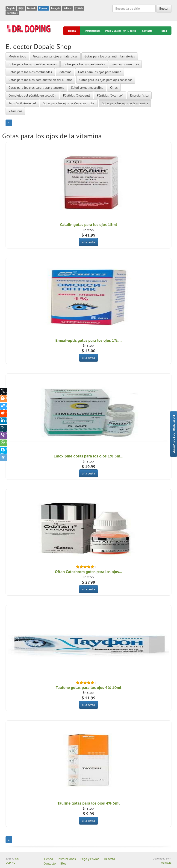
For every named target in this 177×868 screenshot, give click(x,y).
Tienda (72, 31)
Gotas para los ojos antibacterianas (33, 64)
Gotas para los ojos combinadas (30, 72)
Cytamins (65, 72)
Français (55, 8)
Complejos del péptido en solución (32, 95)
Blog (164, 31)
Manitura (166, 863)
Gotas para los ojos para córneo (100, 72)
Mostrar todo (17, 56)
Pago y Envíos (113, 31)
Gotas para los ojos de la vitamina (125, 103)
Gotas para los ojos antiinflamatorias (109, 56)
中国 (21, 8)
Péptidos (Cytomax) (110, 95)
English (11, 8)
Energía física (139, 95)
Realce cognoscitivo (125, 64)
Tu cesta (130, 31)
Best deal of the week (174, 434)
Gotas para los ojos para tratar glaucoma (36, 88)
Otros (114, 88)
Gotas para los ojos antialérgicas (55, 56)
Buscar (164, 9)
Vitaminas (15, 111)
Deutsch (31, 8)
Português (12, 13)
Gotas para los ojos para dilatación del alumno (40, 80)
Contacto (147, 31)
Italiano (67, 8)
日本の (79, 8)
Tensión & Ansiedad (22, 103)
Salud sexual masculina (87, 88)
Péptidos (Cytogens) (77, 95)
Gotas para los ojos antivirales (84, 64)
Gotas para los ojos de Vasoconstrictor (69, 103)
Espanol (43, 8)
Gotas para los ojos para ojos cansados (106, 80)
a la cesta (88, 242)
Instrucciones (93, 31)
